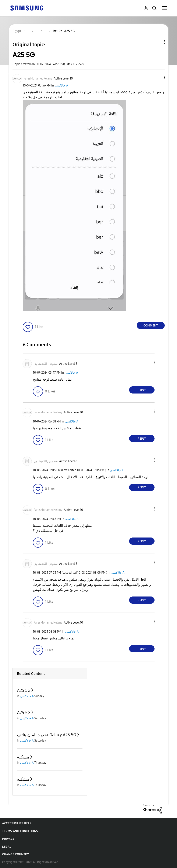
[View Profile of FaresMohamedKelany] (38, 79)
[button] (157, 77)
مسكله (23, 757)
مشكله (23, 779)
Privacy (8, 839)
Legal (7, 847)
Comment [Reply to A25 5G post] (151, 326)
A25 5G (24, 690)
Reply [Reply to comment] (142, 390)
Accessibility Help (17, 823)
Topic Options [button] (157, 42)
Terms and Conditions (20, 831)
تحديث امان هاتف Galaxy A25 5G (47, 735)
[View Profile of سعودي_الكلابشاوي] (46, 364)
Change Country (15, 854)
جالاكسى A (61, 86)
